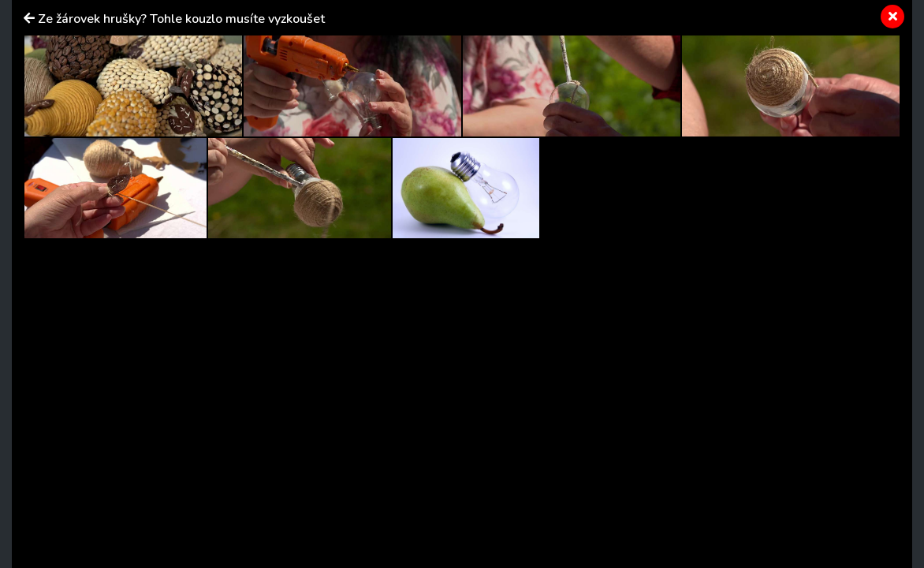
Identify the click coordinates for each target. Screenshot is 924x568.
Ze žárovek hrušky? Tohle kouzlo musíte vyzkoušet (181, 19)
